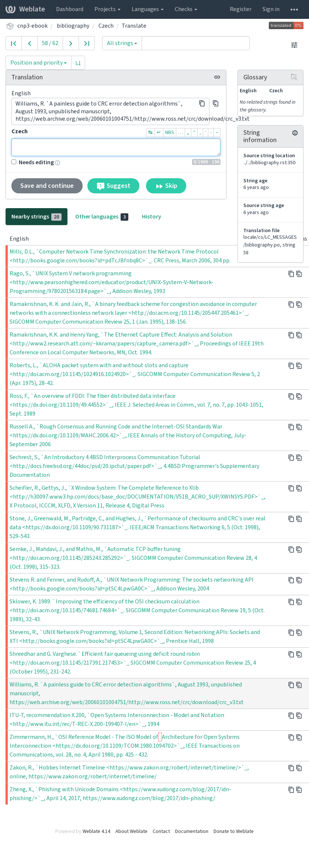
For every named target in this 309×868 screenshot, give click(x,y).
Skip (166, 186)
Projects (107, 9)
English (21, 93)
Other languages (102, 217)
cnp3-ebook (32, 26)
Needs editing (33, 162)
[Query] (196, 43)
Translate (134, 26)
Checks (186, 9)
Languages (148, 9)
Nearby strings (37, 217)
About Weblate (131, 831)
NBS (170, 132)
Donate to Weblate (234, 831)
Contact (161, 831)
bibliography (73, 26)
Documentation (192, 831)
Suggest (113, 186)
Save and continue (47, 186)
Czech (106, 26)
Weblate (25, 9)
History (152, 217)
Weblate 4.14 (96, 831)
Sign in (271, 9)
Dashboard (70, 9)
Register (241, 9)
